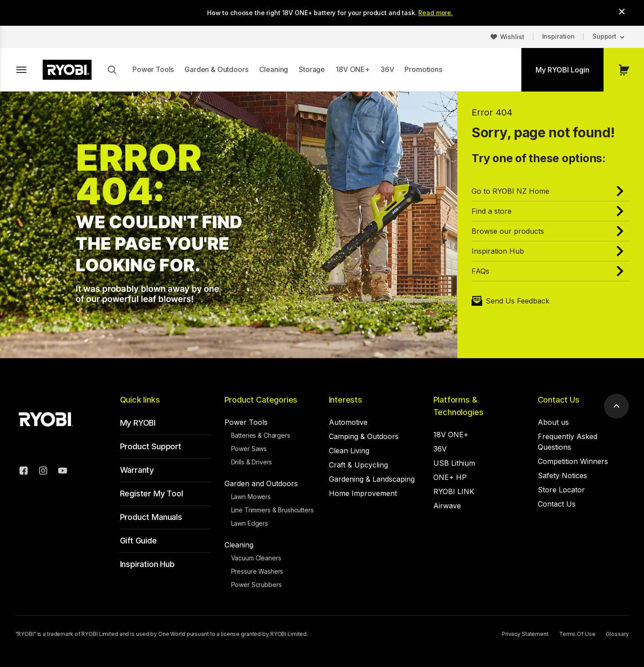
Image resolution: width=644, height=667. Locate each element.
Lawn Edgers (250, 523)
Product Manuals (151, 517)
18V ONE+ (353, 69)
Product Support (151, 446)
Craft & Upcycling (358, 465)
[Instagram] (43, 472)
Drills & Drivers (252, 462)
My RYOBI (138, 423)
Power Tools (153, 69)
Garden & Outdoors (216, 69)
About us (553, 422)
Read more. (436, 13)
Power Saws (249, 449)
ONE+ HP (450, 477)
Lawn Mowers (251, 497)
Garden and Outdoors (261, 483)
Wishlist (512, 37)
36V (387, 69)
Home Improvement (363, 493)
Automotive (348, 422)
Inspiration (558, 36)
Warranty (137, 470)
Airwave (447, 506)
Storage (312, 69)
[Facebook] (24, 472)
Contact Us (559, 400)
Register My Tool (152, 493)
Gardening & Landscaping (372, 479)
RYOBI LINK (454, 491)
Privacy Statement (525, 634)
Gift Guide (138, 541)
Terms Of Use (577, 634)
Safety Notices (562, 475)
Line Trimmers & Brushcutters (272, 510)
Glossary (617, 634)
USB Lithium (454, 463)
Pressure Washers (257, 571)
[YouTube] (63, 472)
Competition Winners (573, 461)
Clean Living (349, 451)
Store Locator (561, 490)
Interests (346, 400)
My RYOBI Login (562, 70)
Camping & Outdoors (364, 436)
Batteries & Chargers (261, 435)
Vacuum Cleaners (256, 558)
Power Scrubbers (256, 585)
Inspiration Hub (147, 564)
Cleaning (274, 69)
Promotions (423, 69)
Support (604, 36)
